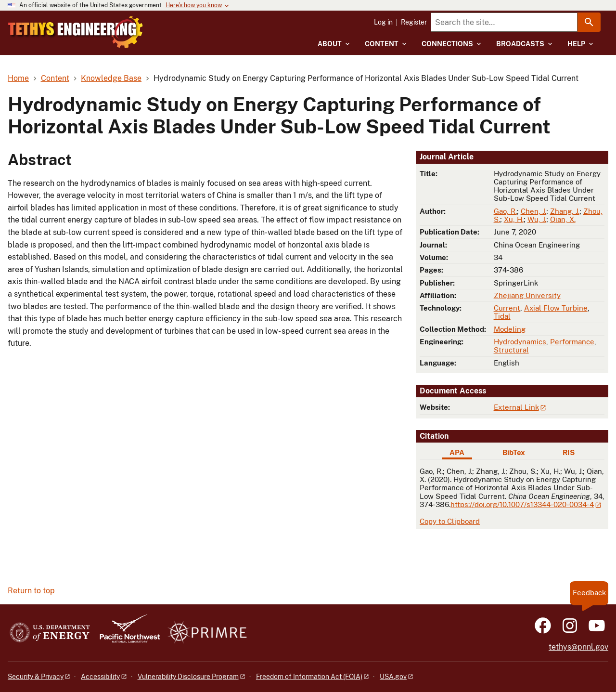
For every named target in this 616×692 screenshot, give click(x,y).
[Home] (107, 26)
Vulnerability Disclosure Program (188, 677)
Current (507, 308)
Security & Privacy (36, 677)
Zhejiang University (527, 295)
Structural (511, 350)
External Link (516, 407)
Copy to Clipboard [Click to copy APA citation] (450, 521)
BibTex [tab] (514, 452)
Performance (572, 342)
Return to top (31, 591)
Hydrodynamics (520, 342)
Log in (383, 22)
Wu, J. (537, 219)
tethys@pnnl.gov (578, 647)
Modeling (510, 329)
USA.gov (393, 677)
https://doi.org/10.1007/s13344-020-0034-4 (522, 504)
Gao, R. (505, 211)
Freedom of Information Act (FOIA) (309, 677)
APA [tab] (457, 452)
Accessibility (100, 677)
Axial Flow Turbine (556, 308)
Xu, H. (514, 219)
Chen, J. (533, 211)
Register (414, 22)
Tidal (502, 316)
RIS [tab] (569, 452)
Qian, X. (563, 219)
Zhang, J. (565, 211)
